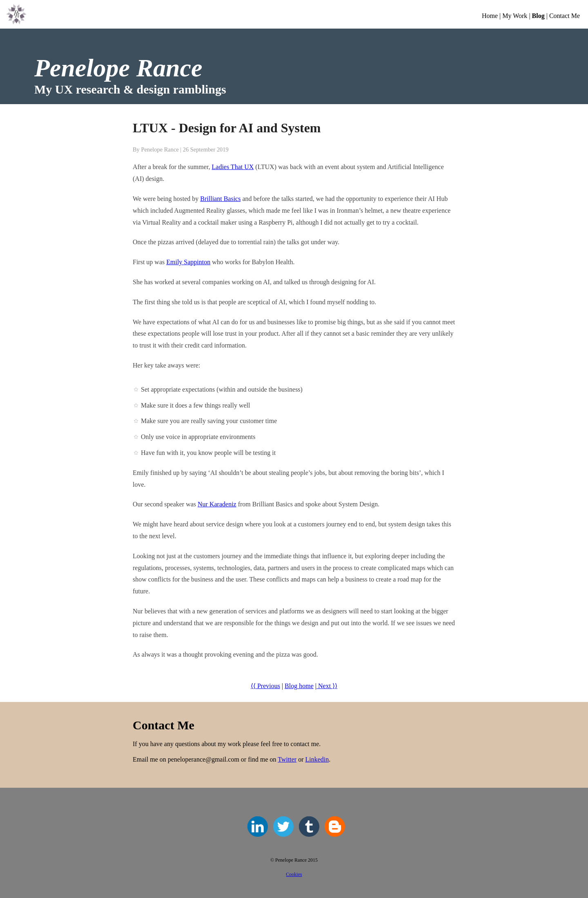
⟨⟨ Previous (265, 686)
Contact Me (565, 16)
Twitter (287, 759)
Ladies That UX (233, 167)
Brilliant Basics (220, 199)
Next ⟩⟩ (327, 686)
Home (490, 16)
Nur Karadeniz (217, 504)
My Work (515, 16)
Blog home (299, 686)
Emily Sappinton (188, 262)
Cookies (294, 874)
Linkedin (317, 759)
